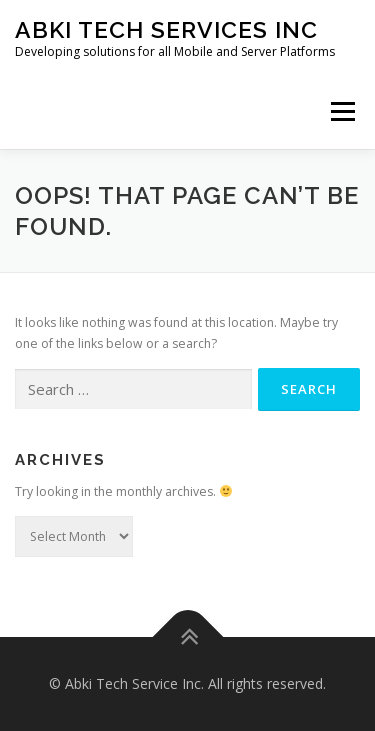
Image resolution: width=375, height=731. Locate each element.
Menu (341, 111)
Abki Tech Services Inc (166, 29)
